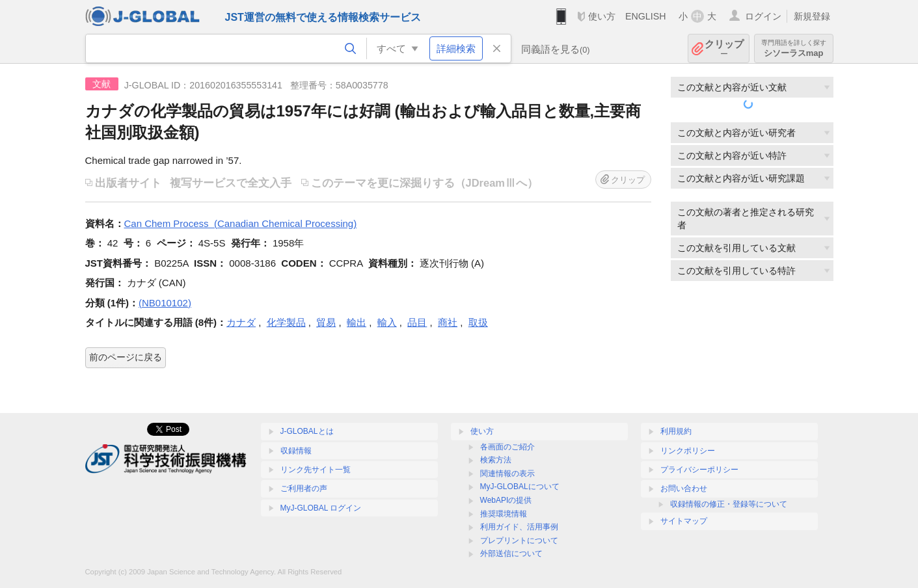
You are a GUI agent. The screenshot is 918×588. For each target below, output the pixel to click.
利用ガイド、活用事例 (519, 527)
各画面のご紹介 (507, 447)
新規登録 (812, 16)
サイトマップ (684, 521)
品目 (417, 322)
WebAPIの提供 (506, 500)
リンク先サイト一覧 (316, 470)
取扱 (478, 322)
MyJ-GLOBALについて (520, 487)
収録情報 (296, 451)
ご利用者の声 (304, 488)
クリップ (724, 48)
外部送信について (511, 554)
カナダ (241, 322)
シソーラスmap (794, 48)
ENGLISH (646, 16)
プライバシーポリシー (699, 470)
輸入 (387, 322)
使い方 (602, 16)
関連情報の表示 (507, 474)
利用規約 (676, 431)
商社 (448, 322)
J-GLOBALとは (307, 431)
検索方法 (496, 460)
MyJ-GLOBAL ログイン (321, 508)
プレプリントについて (519, 541)
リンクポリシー (688, 451)
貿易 (326, 322)
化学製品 (286, 322)
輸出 (357, 322)
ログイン (763, 16)
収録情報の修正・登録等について (729, 504)
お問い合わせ (684, 488)
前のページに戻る (126, 357)
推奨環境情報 (504, 514)
